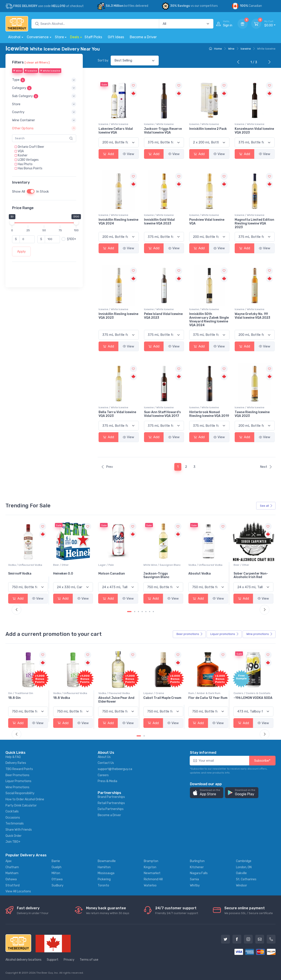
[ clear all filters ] (37, 62)
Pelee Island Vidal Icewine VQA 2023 (163, 316)
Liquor (225, 634)
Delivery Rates (16, 763)
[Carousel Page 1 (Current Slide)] (129, 612)
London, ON (244, 867)
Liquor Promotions (18, 781)
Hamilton (104, 867)
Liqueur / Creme (199, 693)
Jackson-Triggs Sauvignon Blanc (201, 575)
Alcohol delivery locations (23, 960)
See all (266, 506)
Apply (21, 251)
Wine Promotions (17, 787)
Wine (231, 49)
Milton (56, 873)
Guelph (57, 867)
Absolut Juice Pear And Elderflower (161, 700)
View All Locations (18, 891)
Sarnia (194, 879)
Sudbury (58, 885)
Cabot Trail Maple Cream (207, 698)
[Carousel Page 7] (153, 612)
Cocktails (12, 811)
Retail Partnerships (111, 803)
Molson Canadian (157, 574)
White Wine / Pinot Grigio (24, 565)
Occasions (13, 818)
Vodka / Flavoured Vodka (159, 693)
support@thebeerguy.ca (115, 769)
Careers (103, 775)
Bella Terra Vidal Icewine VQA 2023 (117, 414)
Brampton (151, 861)
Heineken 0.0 (108, 574)
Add (108, 154)
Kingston (150, 867)
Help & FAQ (13, 757)
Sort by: (103, 61)
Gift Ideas (116, 37)
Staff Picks (93, 37)
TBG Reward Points (19, 769)
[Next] (268, 62)
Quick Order (14, 836)
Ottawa (57, 879)
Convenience (38, 37)
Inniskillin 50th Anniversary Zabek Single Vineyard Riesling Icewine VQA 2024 (209, 319)
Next (266, 467)
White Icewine (50, 71)
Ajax (9, 861)
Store (59, 37)
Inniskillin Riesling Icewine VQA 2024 (118, 222)
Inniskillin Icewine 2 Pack (208, 129)
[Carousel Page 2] (135, 612)
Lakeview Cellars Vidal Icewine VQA (116, 131)
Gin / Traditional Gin (66, 693)
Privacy (69, 960)
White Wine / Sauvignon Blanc (207, 565)
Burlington (197, 861)
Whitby (195, 885)
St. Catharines (246, 879)
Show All (19, 192)
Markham (12, 873)
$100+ (72, 239)
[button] (44, 80)
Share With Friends (19, 830)
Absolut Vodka (245, 574)
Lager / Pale (151, 565)
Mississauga (106, 873)
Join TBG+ (13, 842)
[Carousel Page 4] (142, 612)
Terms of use (89, 960)
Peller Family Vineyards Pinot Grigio (26, 575)
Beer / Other (106, 565)
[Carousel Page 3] (138, 612)
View (128, 154)
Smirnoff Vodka (65, 574)
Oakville (241, 873)
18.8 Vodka (107, 698)
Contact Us (106, 763)
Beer (190, 634)
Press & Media (107, 781)
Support (53, 960)
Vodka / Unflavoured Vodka (70, 565)
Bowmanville (107, 861)
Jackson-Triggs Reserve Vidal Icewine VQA (163, 131)
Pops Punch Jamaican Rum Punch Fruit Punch (26, 700)
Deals (75, 37)
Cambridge (244, 861)
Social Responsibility (20, 793)
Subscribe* (262, 761)
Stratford (13, 885)
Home (215, 49)
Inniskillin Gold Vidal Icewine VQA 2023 (159, 222)
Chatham (12, 867)
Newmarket (152, 873)
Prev (107, 467)
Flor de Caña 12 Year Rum (253, 698)
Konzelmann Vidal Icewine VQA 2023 (254, 131)
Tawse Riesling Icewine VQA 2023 (252, 414)
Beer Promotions (17, 775)
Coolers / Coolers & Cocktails (27, 693)
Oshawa (11, 879)
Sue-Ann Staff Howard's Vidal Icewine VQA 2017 (162, 414)
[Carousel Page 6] (150, 612)
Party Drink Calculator (21, 806)
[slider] (12, 222)
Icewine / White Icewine (113, 124)
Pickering (104, 879)
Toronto (103, 885)
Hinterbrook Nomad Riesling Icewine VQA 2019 (209, 414)
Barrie (56, 861)
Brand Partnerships (111, 797)
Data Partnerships (111, 809)
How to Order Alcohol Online (25, 799)
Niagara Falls (199, 873)
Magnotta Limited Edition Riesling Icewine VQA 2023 (254, 223)
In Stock (42, 192)
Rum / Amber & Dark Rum (250, 693)
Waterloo (150, 885)
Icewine (246, 49)
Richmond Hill (153, 879)
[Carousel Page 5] (146, 612)
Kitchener (197, 867)
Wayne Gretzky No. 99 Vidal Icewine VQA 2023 (252, 316)
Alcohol (14, 37)
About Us (104, 757)
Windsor (241, 885)
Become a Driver (143, 37)
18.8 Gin (59, 698)
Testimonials (15, 824)
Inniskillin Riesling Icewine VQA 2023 (118, 316)
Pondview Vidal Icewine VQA (207, 222)
